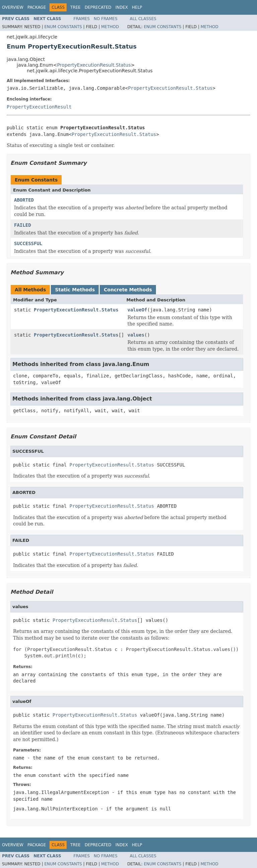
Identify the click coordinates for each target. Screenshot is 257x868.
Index (122, 7)
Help (137, 7)
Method (110, 27)
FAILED (23, 225)
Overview (13, 7)
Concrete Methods (128, 290)
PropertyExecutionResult (39, 107)
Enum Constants (63, 27)
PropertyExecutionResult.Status (94, 65)
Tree (75, 7)
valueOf (137, 310)
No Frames (106, 19)
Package (37, 7)
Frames (82, 19)
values (136, 335)
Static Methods (75, 290)
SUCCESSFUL (28, 243)
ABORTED (24, 200)
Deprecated (98, 7)
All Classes (143, 19)
